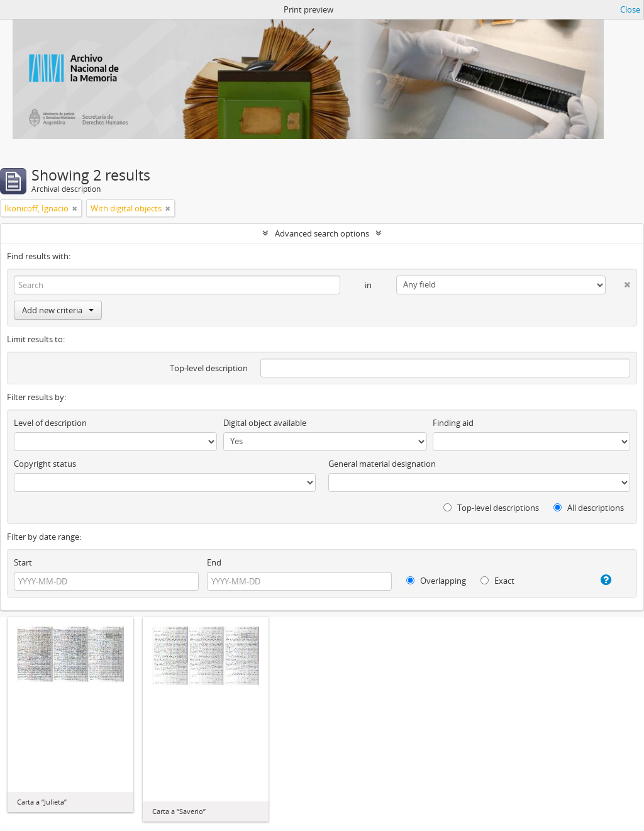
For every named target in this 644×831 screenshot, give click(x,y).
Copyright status (45, 464)
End (214, 562)
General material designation (382, 464)
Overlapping (436, 581)
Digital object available (265, 423)
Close (630, 9)
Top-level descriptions (491, 508)
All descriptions (589, 508)
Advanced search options (322, 233)
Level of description (50, 423)
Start (23, 562)
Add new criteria (58, 310)
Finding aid (453, 423)
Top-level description (209, 368)
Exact (497, 581)
